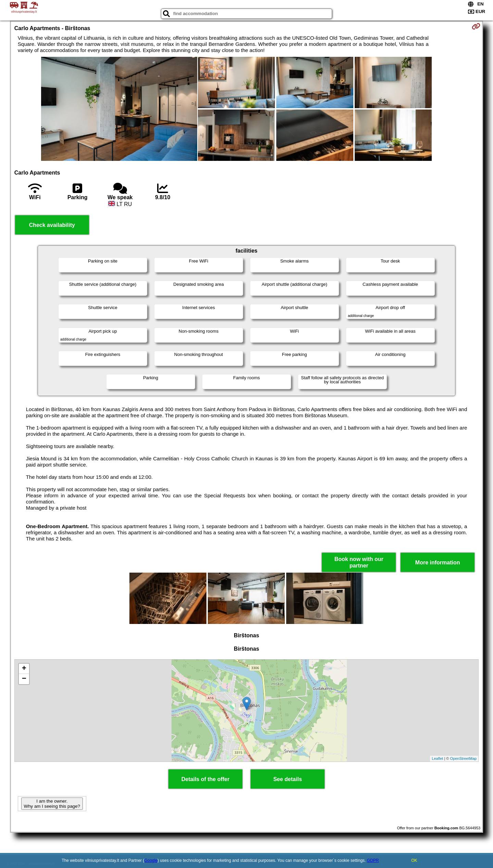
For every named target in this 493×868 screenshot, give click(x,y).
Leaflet (437, 758)
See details (288, 779)
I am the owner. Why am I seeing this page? (52, 804)
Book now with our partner (359, 562)
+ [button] (24, 669)
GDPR (373, 860)
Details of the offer (205, 779)
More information (438, 563)
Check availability (52, 225)
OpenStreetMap (464, 758)
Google (151, 860)
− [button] (24, 679)
